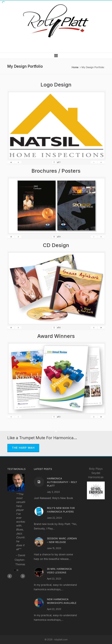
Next (23, 576)
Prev (10, 576)
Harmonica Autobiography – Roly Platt (62, 482)
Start (15, 570)
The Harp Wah (23, 448)
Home (75, 67)
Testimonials (16, 469)
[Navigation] (56, 56)
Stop (17, 570)
